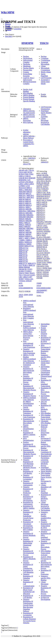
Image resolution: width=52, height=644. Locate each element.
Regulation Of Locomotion (28, 614)
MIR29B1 (22, 228)
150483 (39, 283)
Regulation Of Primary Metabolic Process (46, 498)
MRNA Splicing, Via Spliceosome (29, 116)
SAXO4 (39, 251)
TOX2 (44, 262)
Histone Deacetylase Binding (45, 433)
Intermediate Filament (45, 325)
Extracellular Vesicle (28, 406)
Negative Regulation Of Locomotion (28, 477)
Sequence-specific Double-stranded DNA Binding (46, 516)
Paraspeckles (28, 70)
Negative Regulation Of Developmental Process (28, 552)
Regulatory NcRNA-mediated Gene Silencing (29, 328)
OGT (21, 265)
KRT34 (39, 204)
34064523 (44, 162)
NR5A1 (39, 233)
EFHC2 (46, 187)
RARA (46, 245)
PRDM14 (48, 239)
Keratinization (46, 596)
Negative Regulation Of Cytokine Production (28, 490)
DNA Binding (46, 413)
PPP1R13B (40, 239)
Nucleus (26, 56)
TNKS (27, 273)
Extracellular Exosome (28, 75)
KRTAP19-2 (41, 216)
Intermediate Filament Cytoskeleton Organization (45, 370)
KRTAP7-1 (42, 224)
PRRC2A (32, 265)
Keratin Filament (44, 333)
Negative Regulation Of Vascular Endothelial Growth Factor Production (28, 515)
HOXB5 (39, 198)
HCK (49, 193)
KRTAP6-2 (40, 222)
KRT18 (45, 202)
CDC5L (31, 170)
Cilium (43, 66)
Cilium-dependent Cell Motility (46, 487)
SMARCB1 (23, 269)
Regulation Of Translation (28, 457)
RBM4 (21, 267)
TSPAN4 (45, 264)
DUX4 (30, 172)
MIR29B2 (30, 228)
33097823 (31, 158)
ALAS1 (39, 177)
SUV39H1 (46, 259)
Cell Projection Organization (46, 108)
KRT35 (45, 204)
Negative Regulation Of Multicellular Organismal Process (28, 543)
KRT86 (45, 206)
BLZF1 (48, 181)
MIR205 (22, 219)
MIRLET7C (23, 254)
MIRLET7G (23, 263)
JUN (29, 180)
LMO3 (31, 184)
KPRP (49, 200)
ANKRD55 (40, 179)
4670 (21, 283)
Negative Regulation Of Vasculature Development (28, 498)
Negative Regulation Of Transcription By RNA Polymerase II (46, 526)
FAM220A (45, 189)
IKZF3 (39, 200)
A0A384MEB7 (42, 290)
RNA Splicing (28, 122)
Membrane (27, 66)
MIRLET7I (32, 263)
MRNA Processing (27, 119)
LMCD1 (39, 226)
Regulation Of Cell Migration (28, 571)
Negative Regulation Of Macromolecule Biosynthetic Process (29, 371)
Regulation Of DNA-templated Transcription (46, 383)
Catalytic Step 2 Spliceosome (29, 79)
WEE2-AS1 (29, 279)
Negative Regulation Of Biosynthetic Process (28, 379)
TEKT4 (44, 43)
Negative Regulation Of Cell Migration (28, 462)
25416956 (17, 29)
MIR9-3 (22, 242)
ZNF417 (39, 272)
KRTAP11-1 (41, 208)
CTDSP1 (46, 185)
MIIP (46, 227)
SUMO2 (22, 271)
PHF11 (39, 235)
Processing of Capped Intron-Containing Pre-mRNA (29, 143)
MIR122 (28, 194)
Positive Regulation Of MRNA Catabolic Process (29, 434)
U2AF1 (33, 275)
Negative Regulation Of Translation (28, 411)
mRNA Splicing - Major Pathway (29, 137)
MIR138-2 (30, 197)
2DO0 (31, 295)
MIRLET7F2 (23, 261)
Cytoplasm (45, 58)
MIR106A (28, 190)
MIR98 (21, 246)
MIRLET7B (23, 252)
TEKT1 (46, 260)
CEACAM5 (23, 172)
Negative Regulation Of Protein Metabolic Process (29, 534)
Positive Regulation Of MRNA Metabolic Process (29, 445)
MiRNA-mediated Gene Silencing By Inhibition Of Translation (29, 362)
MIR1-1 (29, 188)
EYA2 (39, 189)
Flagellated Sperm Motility (46, 112)
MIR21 (21, 223)
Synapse (26, 72)
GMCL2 (22, 176)
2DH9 (26, 295)
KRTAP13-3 (41, 212)
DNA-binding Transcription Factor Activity (46, 417)
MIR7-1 (22, 238)
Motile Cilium (46, 72)
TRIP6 (39, 264)
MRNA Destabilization (28, 428)
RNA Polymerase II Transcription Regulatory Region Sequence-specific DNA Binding (46, 352)
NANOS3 (40, 231)
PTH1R (45, 243)
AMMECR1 (47, 177)
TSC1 (21, 275)
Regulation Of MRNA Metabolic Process (29, 559)
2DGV (21, 295)
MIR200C (30, 217)
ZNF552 (46, 274)
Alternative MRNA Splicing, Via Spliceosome (29, 111)
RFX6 (39, 249)
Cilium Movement (45, 583)
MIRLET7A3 (24, 250)
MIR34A (22, 232)
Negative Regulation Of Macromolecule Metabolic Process (30, 387)
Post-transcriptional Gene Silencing (28, 322)
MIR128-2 (30, 195)
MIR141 (28, 199)
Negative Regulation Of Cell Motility (28, 471)
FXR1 (27, 174)
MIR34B (28, 232)
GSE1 (44, 193)
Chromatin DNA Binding (46, 422)
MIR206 (28, 219)
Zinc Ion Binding (44, 403)
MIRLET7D (23, 256)
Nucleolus (27, 64)
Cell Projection (46, 78)
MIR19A (22, 213)
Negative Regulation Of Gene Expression (29, 351)
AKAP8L (45, 175)
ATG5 (39, 181)
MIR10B (22, 194)
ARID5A (48, 179)
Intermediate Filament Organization (45, 398)
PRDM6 (39, 241)
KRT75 (39, 206)
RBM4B (27, 267)
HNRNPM (27, 43)
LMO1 (21, 184)
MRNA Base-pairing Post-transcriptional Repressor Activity (28, 336)
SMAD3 (47, 253)
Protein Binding (29, 97)
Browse (8, 24)
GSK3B (22, 178)
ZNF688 (39, 278)
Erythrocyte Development (45, 598)
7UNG (39, 296)
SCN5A (45, 251)
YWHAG (22, 281)
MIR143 (22, 201)
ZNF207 (29, 281)
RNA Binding (28, 93)
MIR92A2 (22, 244)
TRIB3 (49, 262)
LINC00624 (29, 182)
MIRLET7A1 (29, 246)
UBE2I (25, 277)
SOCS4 (39, 255)
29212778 (27, 164)
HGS (26, 178)
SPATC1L (40, 257)
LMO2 (26, 184)
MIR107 (29, 192)
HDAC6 (39, 194)
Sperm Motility (46, 471)
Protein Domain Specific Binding (29, 100)
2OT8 (21, 297)
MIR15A (28, 203)
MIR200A (30, 215)
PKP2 (44, 235)
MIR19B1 (29, 213)
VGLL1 (39, 268)
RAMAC (40, 245)
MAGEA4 (40, 227)
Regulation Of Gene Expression (29, 416)
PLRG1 (25, 265)
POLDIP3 (47, 237)
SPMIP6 (39, 259)
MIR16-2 (22, 207)
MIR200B (22, 217)
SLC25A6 (40, 253)
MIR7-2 (28, 238)
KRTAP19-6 (41, 218)
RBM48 (39, 247)
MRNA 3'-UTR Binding (28, 356)
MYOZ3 (46, 229)
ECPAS (21, 174)
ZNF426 (46, 272)
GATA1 (39, 191)
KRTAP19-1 (41, 214)
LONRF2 (22, 186)
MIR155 (22, 203)
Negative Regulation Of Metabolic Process (30, 394)
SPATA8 (45, 255)
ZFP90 (45, 268)
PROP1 (45, 241)
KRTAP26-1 (41, 220)
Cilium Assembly (44, 116)
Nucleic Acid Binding (28, 90)
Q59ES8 (27, 291)
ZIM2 (50, 268)
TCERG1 (28, 271)
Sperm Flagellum (44, 75)
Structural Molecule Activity (44, 427)
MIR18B (28, 209)
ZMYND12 (41, 270)
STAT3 (30, 269)
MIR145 (28, 201)
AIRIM (39, 175)
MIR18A (22, 209)
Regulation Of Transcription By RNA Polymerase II (46, 340)
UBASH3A (40, 266)
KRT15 (39, 202)
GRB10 (39, 193)
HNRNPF (32, 178)
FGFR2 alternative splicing (27, 132)
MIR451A (29, 236)
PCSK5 (45, 233)
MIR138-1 (22, 197)
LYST (28, 186)
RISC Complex (28, 318)
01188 (21, 286)
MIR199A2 (31, 211)
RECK (45, 247)
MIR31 (28, 230)
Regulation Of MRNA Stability (29, 507)
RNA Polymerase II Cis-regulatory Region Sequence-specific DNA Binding (46, 442)
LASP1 (49, 224)
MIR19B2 (22, 215)
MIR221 (22, 225)
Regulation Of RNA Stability (28, 529)
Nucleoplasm (28, 58)
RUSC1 (44, 249)
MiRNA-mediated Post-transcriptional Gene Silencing (29, 304)
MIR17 (28, 207)
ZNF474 (39, 274)
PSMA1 (39, 243)
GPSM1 (45, 191)
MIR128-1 (22, 195)
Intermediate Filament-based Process (46, 376)
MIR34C (22, 234)
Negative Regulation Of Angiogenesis (28, 483)
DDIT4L (39, 187)
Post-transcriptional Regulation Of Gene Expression (29, 344)
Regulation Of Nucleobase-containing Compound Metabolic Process (46, 461)
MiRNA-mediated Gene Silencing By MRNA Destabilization (29, 401)
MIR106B (22, 192)
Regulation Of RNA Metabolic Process (46, 408)
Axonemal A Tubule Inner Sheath (45, 82)
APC (26, 170)
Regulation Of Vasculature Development (28, 524)
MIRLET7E (23, 258)
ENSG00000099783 (26, 288)
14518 (39, 286)
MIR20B (28, 221)
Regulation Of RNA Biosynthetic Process (46, 391)
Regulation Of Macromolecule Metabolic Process (30, 452)
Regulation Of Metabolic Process (30, 467)
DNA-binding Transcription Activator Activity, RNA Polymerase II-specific (46, 556)
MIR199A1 (23, 211)
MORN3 (40, 229)
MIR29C (22, 230)
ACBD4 (44, 173)
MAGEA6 (22, 188)
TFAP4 (39, 262)
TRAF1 (32, 273)
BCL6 (43, 181)
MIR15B (22, 205)
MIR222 (28, 225)
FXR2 (31, 174)
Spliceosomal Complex (28, 61)
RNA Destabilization (28, 439)
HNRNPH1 (23, 180)
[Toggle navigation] (2, 19)
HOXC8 (46, 198)
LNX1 (45, 226)
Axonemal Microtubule (45, 63)
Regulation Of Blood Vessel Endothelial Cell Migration (29, 591)
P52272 (21, 291)
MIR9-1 (23, 240)
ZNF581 (39, 276)
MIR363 (28, 234)
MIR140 (22, 199)
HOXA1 (47, 196)
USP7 (30, 277)
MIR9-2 (29, 240)
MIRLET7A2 (24, 248)
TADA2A (40, 260)
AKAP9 (22, 170)
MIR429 (22, 236)
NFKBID (47, 231)
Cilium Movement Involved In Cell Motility (45, 121)
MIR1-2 (22, 190)
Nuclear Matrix (28, 68)
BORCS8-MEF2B (43, 183)
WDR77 (22, 279)
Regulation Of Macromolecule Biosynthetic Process (29, 422)
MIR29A (27, 227)
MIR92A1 (28, 242)
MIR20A (22, 221)
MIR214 (27, 223)
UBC (21, 277)
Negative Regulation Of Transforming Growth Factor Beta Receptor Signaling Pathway (28, 605)
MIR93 (29, 244)
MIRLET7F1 (23, 259)
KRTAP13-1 (41, 210)
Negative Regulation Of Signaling (28, 576)
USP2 (47, 266)
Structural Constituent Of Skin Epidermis (46, 452)
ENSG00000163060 (44, 288)
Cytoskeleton (45, 60)
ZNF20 (48, 270)
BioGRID (9, 36)
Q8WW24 (40, 292)
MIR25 (21, 227)
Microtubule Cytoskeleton (45, 69)
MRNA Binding (29, 95)
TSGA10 (26, 275)
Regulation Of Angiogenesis (28, 503)
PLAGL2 (40, 237)
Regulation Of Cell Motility (28, 597)
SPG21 (46, 257)
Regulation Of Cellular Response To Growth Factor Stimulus (29, 620)
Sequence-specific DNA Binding (46, 578)
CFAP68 (39, 185)
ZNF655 (46, 276)
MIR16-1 (29, 205)
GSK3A (28, 176)
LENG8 (22, 182)
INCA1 (44, 200)
